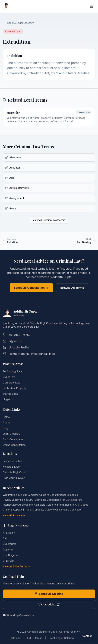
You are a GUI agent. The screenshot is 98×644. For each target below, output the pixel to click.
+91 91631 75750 (17, 335)
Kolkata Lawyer (12, 467)
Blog (5, 428)
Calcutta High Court (14, 472)
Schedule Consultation (31, 288)
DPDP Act (8, 561)
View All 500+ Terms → (17, 566)
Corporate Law (11, 383)
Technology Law (12, 371)
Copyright (9, 549)
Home (6, 417)
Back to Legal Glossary (18, 23)
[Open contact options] (85, 636)
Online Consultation (14, 445)
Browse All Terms (72, 288)
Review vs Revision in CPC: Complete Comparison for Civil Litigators (42, 500)
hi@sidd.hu (13, 341)
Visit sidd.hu (49, 604)
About (6, 422)
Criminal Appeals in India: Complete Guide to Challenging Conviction (42, 510)
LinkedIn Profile (16, 347)
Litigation (8, 399)
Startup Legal (11, 394)
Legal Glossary (11, 434)
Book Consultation (13, 439)
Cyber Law (9, 377)
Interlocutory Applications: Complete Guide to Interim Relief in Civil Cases (45, 505)
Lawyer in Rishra (12, 461)
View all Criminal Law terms (49, 220)
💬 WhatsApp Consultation (18, 615)
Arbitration (9, 533)
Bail (5, 538)
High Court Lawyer (14, 478)
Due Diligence (11, 555)
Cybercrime (10, 544)
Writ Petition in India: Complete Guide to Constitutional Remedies (40, 495)
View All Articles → (14, 515)
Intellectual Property (15, 388)
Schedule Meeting (49, 594)
